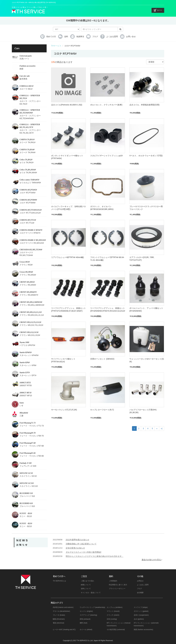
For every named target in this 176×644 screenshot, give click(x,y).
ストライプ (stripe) (141, 607)
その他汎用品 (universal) (116, 630)
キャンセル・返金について (91, 593)
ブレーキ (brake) (59, 615)
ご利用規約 (113, 581)
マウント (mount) (113, 611)
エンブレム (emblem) (115, 607)
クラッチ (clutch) (113, 615)
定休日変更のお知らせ (75, 548)
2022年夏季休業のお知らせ (77, 540)
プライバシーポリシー (117, 589)
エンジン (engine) (86, 611)
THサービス (56, 46)
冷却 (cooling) (112, 619)
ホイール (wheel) (86, 630)
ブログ (139, 589)
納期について (86, 585)
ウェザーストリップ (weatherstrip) (92, 607)
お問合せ (140, 581)
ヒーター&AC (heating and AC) (64, 630)
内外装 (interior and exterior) (63, 607)
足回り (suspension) (141, 615)
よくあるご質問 (143, 585)
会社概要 (140, 593)
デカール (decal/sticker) (61, 611)
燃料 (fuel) (84, 623)
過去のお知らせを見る (152, 560)
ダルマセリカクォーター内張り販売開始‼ (84, 552)
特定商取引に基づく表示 (118, 585)
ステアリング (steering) (88, 615)
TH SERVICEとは (60, 581)
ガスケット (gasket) (141, 611)
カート (158, 10)
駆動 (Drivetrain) (59, 619)
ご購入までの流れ (87, 581)
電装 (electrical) (59, 623)
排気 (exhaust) (85, 619)
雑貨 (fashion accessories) (143, 630)
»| (162, 428)
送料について (86, 589)
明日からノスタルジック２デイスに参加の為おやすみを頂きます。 (95, 556)
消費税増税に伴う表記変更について (81, 544)
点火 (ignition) (139, 619)
